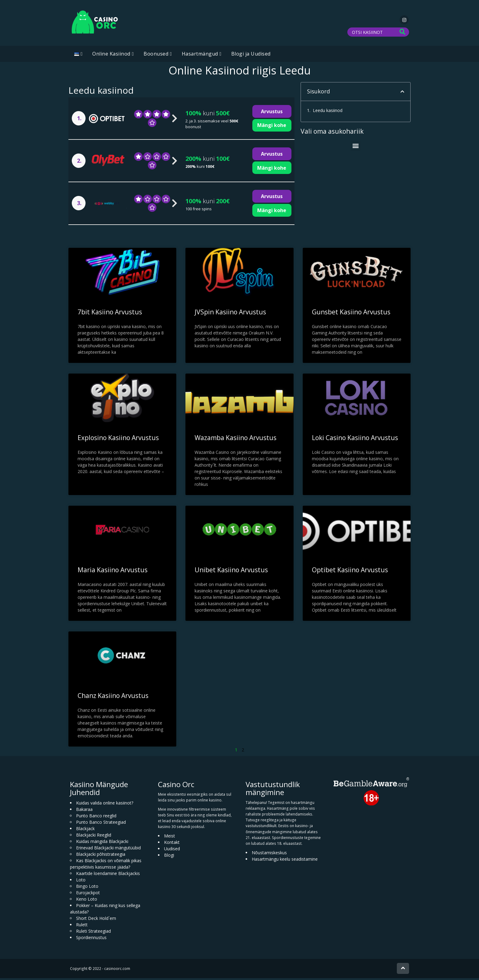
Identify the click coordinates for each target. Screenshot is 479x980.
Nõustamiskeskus (269, 854)
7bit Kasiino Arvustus (110, 313)
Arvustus (272, 113)
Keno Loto (87, 901)
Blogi (169, 857)
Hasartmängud (200, 56)
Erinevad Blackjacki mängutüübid (108, 850)
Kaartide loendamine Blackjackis (108, 875)
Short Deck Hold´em (96, 920)
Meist (170, 838)
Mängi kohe (272, 127)
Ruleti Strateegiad (93, 933)
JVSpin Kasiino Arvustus (230, 313)
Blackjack (85, 830)
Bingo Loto (87, 888)
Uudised (172, 850)
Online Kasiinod (111, 56)
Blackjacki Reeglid (94, 837)
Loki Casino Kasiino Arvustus (355, 439)
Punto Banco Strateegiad (101, 824)
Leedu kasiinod (328, 112)
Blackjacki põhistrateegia (101, 856)
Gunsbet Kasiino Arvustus (351, 313)
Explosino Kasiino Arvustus (118, 439)
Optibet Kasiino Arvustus (350, 572)
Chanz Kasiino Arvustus (113, 697)
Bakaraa (84, 811)
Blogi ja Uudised (251, 56)
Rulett (82, 926)
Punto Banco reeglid (96, 817)
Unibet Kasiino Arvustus (231, 572)
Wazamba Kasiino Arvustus (236, 439)
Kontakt (172, 844)
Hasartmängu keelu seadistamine (285, 861)
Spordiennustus (91, 939)
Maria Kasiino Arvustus (113, 572)
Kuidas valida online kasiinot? (105, 805)
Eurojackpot (88, 894)
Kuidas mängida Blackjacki (102, 843)
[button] (402, 93)
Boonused (156, 56)
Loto (81, 882)
